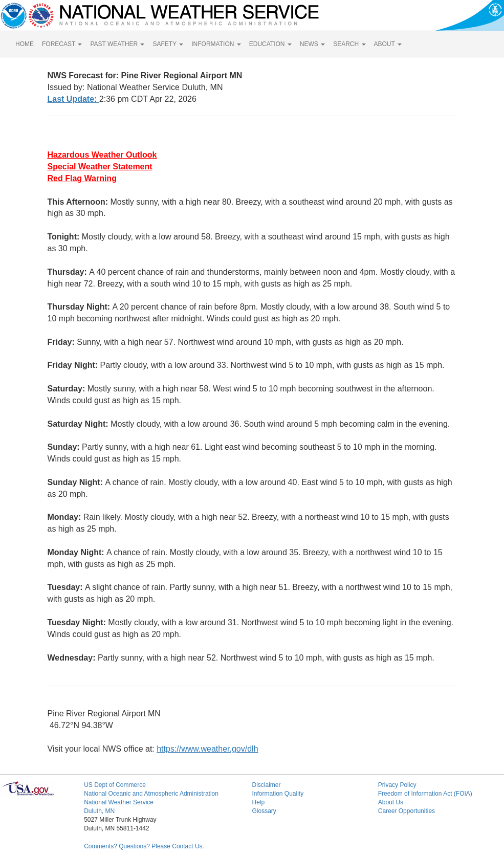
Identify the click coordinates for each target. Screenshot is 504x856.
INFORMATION (216, 44)
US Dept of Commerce (115, 785)
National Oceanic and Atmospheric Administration (151, 794)
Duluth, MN (99, 811)
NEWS (312, 44)
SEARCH (349, 44)
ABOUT (388, 44)
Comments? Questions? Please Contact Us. (144, 846)
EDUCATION (270, 44)
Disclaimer (266, 785)
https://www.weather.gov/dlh (207, 749)
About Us (391, 802)
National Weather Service (119, 802)
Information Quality (278, 794)
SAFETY (168, 44)
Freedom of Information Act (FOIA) (425, 794)
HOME (25, 44)
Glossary (264, 811)
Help (258, 802)
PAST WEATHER (117, 44)
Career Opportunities (407, 811)
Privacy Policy (397, 785)
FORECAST (62, 44)
